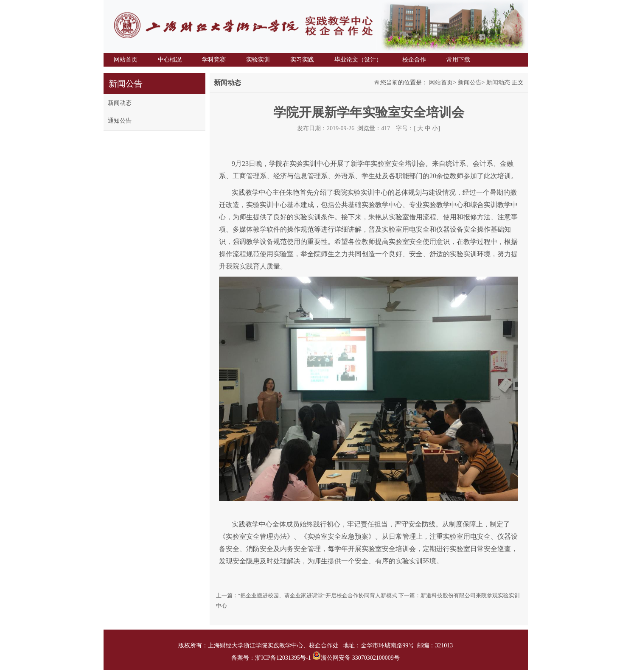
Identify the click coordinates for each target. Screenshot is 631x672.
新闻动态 (120, 103)
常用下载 (458, 60)
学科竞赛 (214, 60)
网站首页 (126, 60)
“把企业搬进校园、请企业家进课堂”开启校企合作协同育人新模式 (318, 595)
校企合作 (414, 60)
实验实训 (258, 60)
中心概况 (170, 60)
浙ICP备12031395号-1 (284, 658)
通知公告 (120, 121)
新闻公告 (470, 83)
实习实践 (302, 60)
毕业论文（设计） (358, 60)
